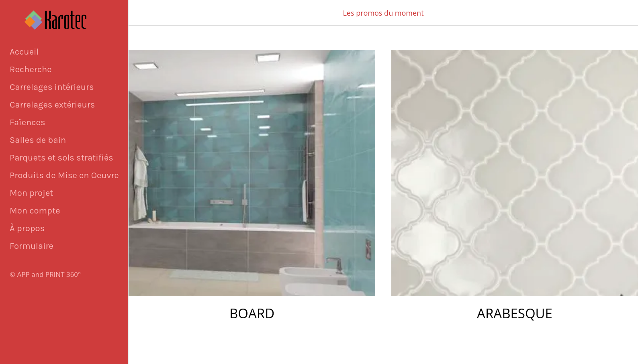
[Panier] (602, 13)
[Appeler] (622, 13)
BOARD (252, 313)
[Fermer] (145, 13)
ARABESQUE (515, 313)
